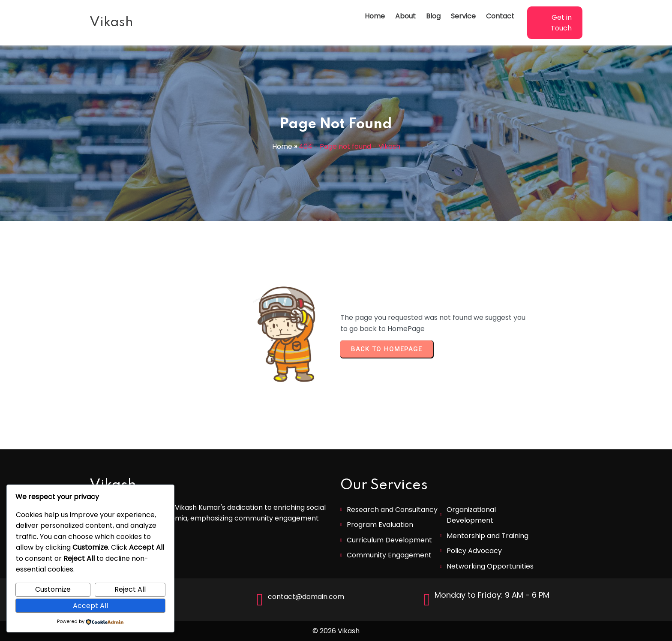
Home (282, 146)
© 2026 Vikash (336, 631)
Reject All (130, 589)
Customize (53, 589)
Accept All (90, 606)
